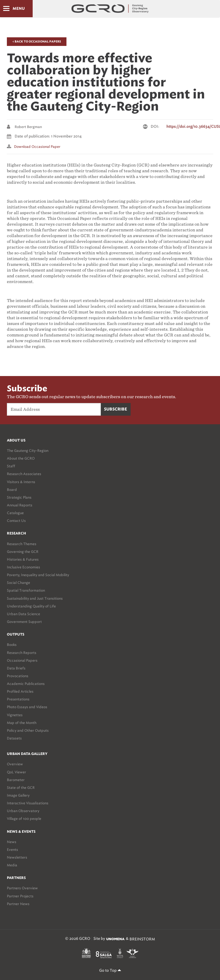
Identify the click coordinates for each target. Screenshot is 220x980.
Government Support (24, 622)
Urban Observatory (23, 811)
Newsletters (17, 857)
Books (12, 645)
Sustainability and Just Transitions (35, 598)
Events (12, 850)
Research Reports (22, 653)
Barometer (16, 780)
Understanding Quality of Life (31, 606)
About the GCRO (21, 458)
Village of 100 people (24, 819)
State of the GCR (21, 788)
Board (12, 490)
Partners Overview (22, 888)
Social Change (18, 583)
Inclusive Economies (23, 567)
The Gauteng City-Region (28, 451)
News (12, 842)
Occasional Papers (22, 660)
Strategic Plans (19, 497)
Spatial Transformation (26, 590)
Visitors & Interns (21, 482)
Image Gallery (18, 795)
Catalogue (15, 513)
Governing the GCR (23, 552)
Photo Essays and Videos (27, 707)
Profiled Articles (20, 691)
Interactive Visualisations (28, 803)
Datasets (14, 738)
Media (12, 865)
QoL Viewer (16, 772)
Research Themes (22, 544)
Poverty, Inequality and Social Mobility (38, 575)
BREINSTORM (142, 939)
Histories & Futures (23, 559)
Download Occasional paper (37, 147)
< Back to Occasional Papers (37, 42)
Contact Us (16, 521)
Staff (11, 466)
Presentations (18, 699)
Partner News (18, 904)
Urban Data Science (23, 614)
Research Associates (24, 474)
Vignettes (15, 715)
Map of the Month (22, 723)
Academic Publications (26, 684)
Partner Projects (20, 896)
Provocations (18, 676)
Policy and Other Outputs (28, 730)
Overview (15, 764)
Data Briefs (16, 668)
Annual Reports (20, 505)
